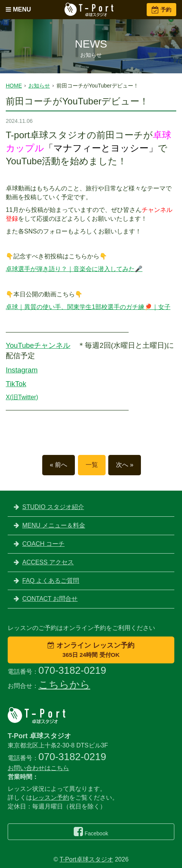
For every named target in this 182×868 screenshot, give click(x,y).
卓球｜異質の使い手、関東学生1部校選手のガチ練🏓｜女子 (88, 307)
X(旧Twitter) (22, 397)
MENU (18, 9)
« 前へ (59, 465)
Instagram (22, 370)
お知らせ (39, 86)
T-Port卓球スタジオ (86, 859)
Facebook (91, 832)
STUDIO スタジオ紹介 (53, 507)
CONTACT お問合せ (50, 599)
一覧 (92, 465)
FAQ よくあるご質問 (51, 581)
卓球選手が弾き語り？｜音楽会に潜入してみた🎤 (74, 269)
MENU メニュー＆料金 (54, 525)
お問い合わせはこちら (38, 768)
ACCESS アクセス (48, 562)
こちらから (64, 684)
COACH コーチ (43, 544)
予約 (161, 10)
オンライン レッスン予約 (91, 650)
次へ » (125, 465)
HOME (14, 86)
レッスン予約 (51, 798)
